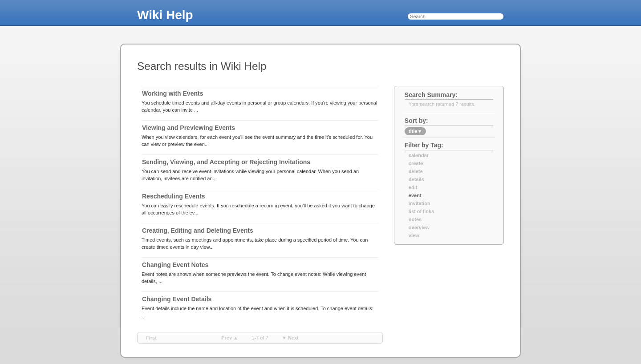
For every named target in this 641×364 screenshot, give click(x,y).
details (416, 179)
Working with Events (172, 93)
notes (415, 219)
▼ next (290, 338)
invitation (420, 203)
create (416, 163)
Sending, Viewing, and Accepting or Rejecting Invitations (226, 162)
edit (413, 187)
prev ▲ (230, 338)
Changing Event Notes (175, 265)
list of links (421, 211)
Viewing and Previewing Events (189, 128)
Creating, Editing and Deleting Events (198, 231)
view (414, 235)
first (151, 338)
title (415, 131)
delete (416, 171)
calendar (419, 155)
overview (419, 227)
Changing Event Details (177, 299)
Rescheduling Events (174, 196)
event (415, 195)
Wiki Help (165, 15)
